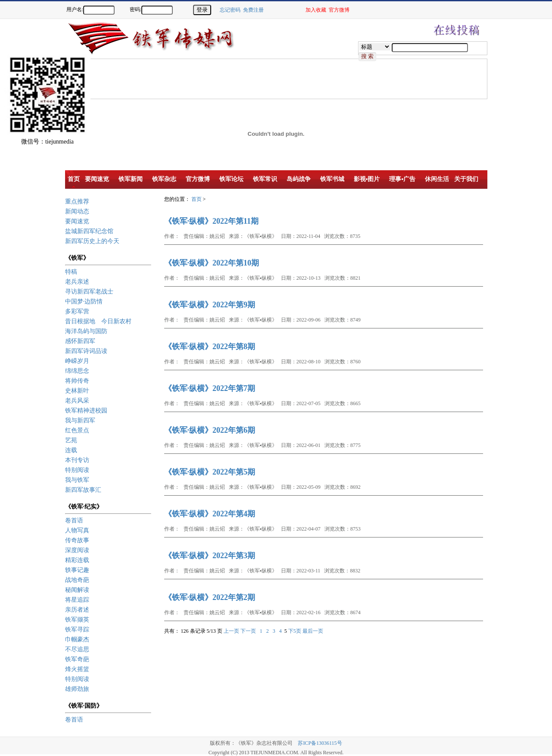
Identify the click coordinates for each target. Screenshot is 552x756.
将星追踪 (77, 600)
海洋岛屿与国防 (86, 331)
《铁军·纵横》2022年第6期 (210, 430)
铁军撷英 (77, 620)
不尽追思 (77, 649)
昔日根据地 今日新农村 (98, 321)
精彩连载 (77, 560)
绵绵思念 (77, 371)
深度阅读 (77, 550)
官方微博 (339, 10)
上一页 (231, 631)
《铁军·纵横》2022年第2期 (210, 597)
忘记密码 (230, 10)
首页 (196, 199)
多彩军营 (77, 311)
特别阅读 (77, 470)
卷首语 (74, 520)
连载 (71, 450)
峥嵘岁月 (77, 361)
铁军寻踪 (77, 629)
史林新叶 (77, 391)
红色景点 (77, 430)
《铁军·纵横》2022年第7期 (210, 388)
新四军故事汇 (83, 490)
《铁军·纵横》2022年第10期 (212, 263)
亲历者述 (77, 610)
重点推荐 (77, 201)
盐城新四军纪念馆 (89, 231)
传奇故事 (77, 540)
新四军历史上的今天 (92, 241)
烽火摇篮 (77, 669)
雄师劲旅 (77, 689)
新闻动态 (77, 211)
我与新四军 (80, 420)
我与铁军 (77, 480)
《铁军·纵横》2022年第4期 (210, 514)
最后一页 (313, 631)
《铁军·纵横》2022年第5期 (210, 472)
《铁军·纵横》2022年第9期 (210, 305)
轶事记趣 (77, 570)
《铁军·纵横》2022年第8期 (210, 347)
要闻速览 (77, 221)
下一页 (248, 631)
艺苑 (71, 440)
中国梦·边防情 (84, 301)
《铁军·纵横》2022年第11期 (212, 221)
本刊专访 (77, 460)
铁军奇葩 (77, 659)
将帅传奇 (77, 381)
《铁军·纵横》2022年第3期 (210, 556)
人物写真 (77, 530)
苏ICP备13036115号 (320, 743)
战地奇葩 (77, 580)
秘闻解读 (77, 590)
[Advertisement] (222, 78)
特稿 (71, 272)
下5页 (295, 631)
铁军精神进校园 (86, 411)
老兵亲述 (77, 282)
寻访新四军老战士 (89, 292)
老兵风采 (77, 401)
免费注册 (253, 10)
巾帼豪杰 (77, 639)
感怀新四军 (80, 341)
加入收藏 (316, 10)
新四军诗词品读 (86, 351)
